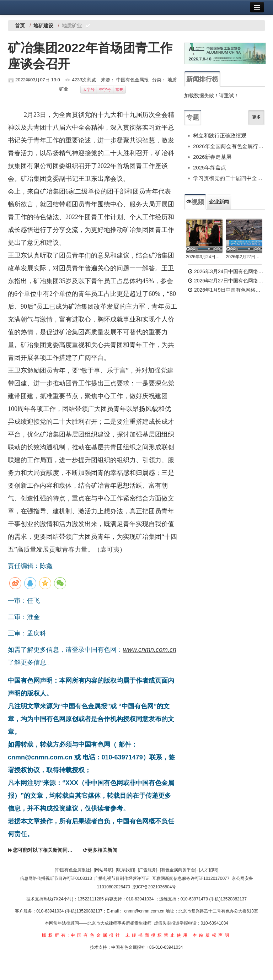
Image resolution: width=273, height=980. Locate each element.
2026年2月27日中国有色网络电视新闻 (244, 257)
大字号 (89, 90)
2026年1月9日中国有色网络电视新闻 (226, 290)
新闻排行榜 (202, 79)
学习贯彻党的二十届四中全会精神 (229, 178)
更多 (256, 117)
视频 (195, 202)
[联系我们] (126, 870)
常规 (119, 90)
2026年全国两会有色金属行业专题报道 (229, 146)
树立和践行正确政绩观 (220, 136)
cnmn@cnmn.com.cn (145, 911)
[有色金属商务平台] (178, 870)
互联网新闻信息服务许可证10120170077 (191, 878)
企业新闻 (219, 202)
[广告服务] (148, 870)
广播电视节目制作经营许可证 (122, 878)
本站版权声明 (212, 935)
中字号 (105, 90)
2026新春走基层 (212, 157)
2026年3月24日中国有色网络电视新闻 (204, 257)
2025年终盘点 (210, 167)
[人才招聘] (209, 870)
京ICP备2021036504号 (154, 887)
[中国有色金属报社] (73, 870)
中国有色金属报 (132, 80)
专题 (193, 118)
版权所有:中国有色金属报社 (82, 935)
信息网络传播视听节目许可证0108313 (56, 878)
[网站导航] (104, 870)
